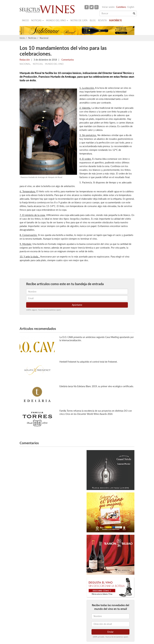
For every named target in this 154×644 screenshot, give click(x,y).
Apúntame (77, 305)
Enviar (110, 632)
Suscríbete (115, 20)
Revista (102, 20)
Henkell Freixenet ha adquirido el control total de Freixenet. (88, 362)
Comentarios (67, 60)
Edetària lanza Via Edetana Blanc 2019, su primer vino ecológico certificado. (97, 386)
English (131, 7)
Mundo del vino (57, 20)
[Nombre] (110, 616)
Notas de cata (79, 20)
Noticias (37, 20)
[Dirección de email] (110, 624)
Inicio (25, 20)
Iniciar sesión (108, 7)
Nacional (44, 38)
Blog (93, 20)
